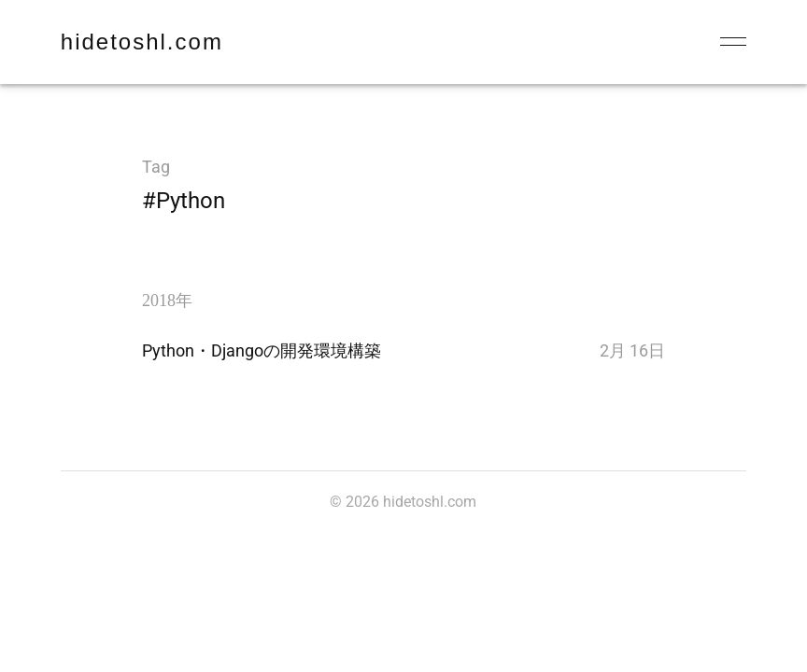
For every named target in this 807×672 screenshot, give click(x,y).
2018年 (167, 301)
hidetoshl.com (142, 42)
